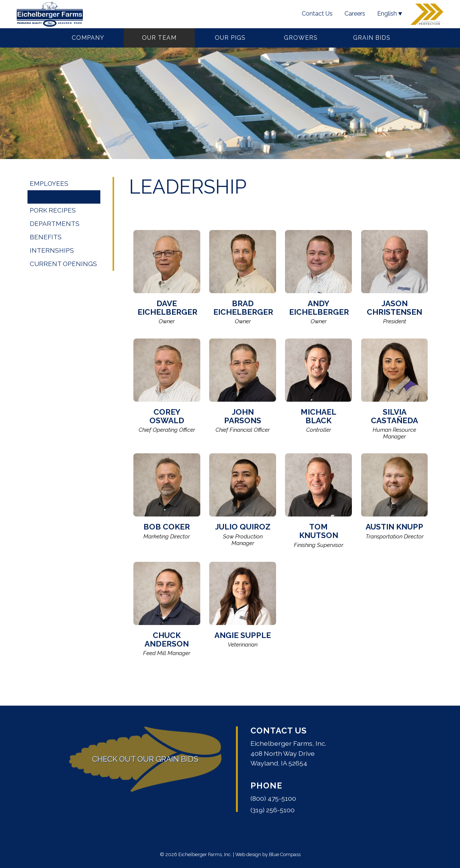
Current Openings (63, 264)
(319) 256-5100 (273, 810)
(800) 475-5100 (273, 798)
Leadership (49, 197)
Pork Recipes (53, 210)
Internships (52, 250)
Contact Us (279, 731)
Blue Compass (285, 854)
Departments (55, 224)
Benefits (46, 237)
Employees (49, 184)
